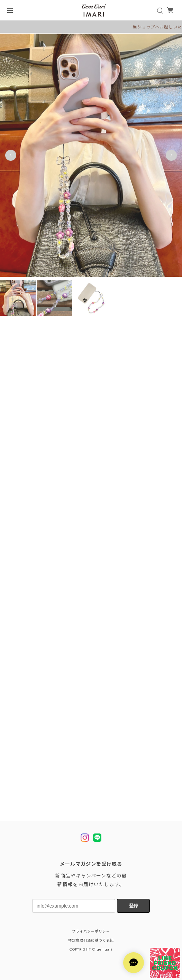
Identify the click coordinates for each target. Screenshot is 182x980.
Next (171, 157)
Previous (11, 157)
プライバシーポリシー (91, 931)
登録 (134, 906)
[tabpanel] (91, 157)
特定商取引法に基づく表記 (91, 940)
